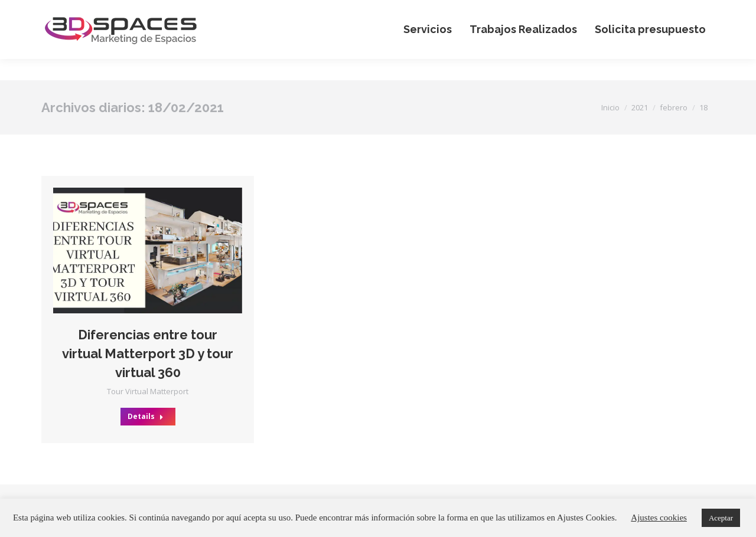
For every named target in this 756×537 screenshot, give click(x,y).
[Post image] (148, 251)
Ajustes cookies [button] (659, 518)
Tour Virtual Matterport (148, 391)
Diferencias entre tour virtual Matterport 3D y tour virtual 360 (148, 353)
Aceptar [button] (721, 518)
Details (146, 416)
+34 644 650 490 (578, 11)
